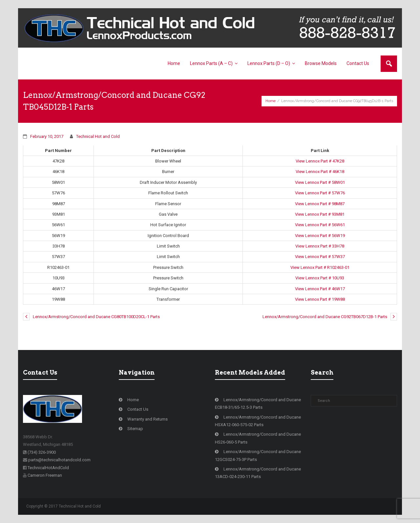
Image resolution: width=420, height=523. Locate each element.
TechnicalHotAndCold (48, 468)
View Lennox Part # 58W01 (320, 182)
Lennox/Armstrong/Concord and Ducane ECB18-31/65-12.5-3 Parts (258, 403)
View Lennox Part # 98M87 (320, 204)
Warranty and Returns (147, 419)
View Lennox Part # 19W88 (320, 299)
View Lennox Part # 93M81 (320, 214)
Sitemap (135, 429)
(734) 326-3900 (42, 452)
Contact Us (138, 409)
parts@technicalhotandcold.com (59, 460)
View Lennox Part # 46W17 (320, 289)
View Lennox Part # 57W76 (320, 193)
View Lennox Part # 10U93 (320, 278)
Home (271, 101)
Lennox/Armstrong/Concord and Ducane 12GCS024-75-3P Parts (258, 455)
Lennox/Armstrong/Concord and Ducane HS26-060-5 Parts (258, 438)
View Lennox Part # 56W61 (320, 225)
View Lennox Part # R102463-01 (320, 267)
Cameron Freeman (45, 475)
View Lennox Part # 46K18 (320, 172)
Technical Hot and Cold (98, 136)
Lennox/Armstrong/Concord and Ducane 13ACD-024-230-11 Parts (258, 473)
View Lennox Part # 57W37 (320, 257)
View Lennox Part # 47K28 (320, 161)
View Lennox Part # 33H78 (320, 246)
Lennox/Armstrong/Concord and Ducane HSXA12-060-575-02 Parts (258, 421)
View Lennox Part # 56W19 (320, 236)
